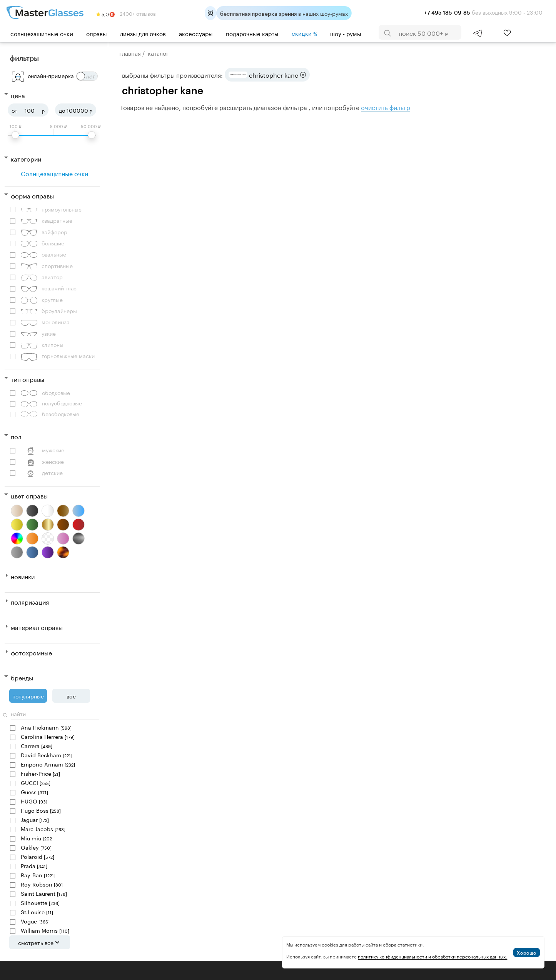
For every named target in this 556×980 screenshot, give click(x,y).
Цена (18, 95)
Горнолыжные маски (58, 356)
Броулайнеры (49, 311)
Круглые (42, 300)
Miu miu (37, 838)
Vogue (35, 921)
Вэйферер (44, 232)
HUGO (34, 801)
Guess (34, 792)
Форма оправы (32, 195)
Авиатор (42, 277)
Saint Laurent (44, 893)
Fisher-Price (40, 773)
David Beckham (47, 755)
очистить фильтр (386, 107)
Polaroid (38, 856)
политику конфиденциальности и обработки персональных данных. (432, 956)
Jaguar (35, 819)
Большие (43, 243)
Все (71, 696)
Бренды (22, 677)
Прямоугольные (51, 209)
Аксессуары (196, 33)
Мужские (43, 450)
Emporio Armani (48, 764)
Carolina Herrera (48, 736)
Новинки (23, 576)
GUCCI (36, 782)
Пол (16, 436)
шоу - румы (346, 33)
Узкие (38, 334)
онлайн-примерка (51, 75)
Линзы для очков (143, 33)
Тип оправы (28, 379)
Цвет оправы (29, 495)
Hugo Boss (41, 810)
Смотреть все (40, 942)
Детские (42, 473)
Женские (42, 462)
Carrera (37, 746)
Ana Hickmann (46, 727)
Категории (26, 158)
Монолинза (45, 322)
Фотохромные (31, 652)
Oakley (36, 847)
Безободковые (50, 414)
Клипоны (42, 345)
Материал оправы (37, 627)
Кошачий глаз (49, 288)
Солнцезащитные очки (42, 33)
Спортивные (47, 266)
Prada (34, 866)
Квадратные (47, 221)
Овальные (43, 254)
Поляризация (30, 601)
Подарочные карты (252, 33)
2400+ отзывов (126, 13)
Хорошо (527, 953)
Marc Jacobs (43, 829)
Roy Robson (42, 884)
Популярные (28, 696)
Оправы (97, 33)
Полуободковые (51, 403)
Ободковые (45, 393)
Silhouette (40, 902)
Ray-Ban (38, 875)
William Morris (45, 930)
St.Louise (37, 912)
